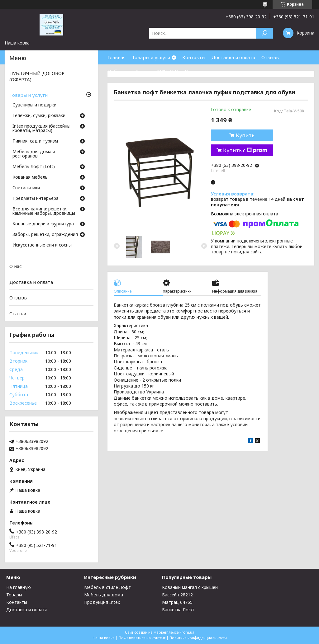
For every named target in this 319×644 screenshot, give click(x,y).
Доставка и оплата (233, 57)
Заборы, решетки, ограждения (45, 235)
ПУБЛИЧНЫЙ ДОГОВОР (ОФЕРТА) (37, 76)
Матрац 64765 (177, 602)
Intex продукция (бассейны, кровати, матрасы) (42, 129)
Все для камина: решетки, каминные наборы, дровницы (44, 211)
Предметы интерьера (36, 199)
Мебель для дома (104, 595)
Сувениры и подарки (34, 105)
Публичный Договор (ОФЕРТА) (143, 71)
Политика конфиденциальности (198, 638)
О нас (191, 71)
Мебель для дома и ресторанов (34, 154)
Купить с (245, 150)
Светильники (26, 188)
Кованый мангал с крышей (190, 587)
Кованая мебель (30, 177)
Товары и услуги (151, 57)
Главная (117, 57)
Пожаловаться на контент (142, 638)
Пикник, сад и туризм (35, 141)
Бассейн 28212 (177, 595)
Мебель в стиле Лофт (107, 587)
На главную (19, 587)
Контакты (194, 57)
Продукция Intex (102, 602)
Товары (14, 595)
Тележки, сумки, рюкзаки (39, 116)
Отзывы (270, 57)
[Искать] (264, 33)
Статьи (18, 313)
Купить (245, 135)
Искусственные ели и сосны (42, 245)
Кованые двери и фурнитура (43, 224)
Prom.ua (187, 632)
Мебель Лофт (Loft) (34, 167)
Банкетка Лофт (178, 610)
